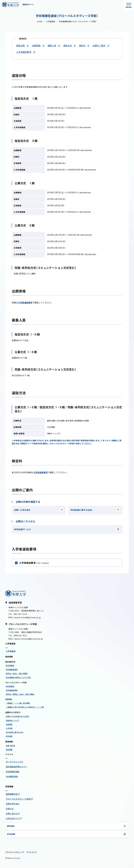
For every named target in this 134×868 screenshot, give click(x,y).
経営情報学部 (12, 794)
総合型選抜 (10, 665)
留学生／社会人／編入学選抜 (17, 673)
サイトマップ (32, 852)
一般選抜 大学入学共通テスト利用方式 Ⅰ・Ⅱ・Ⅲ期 (25, 707)
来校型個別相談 (13, 772)
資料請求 (11, 826)
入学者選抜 (51, 21)
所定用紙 (9, 736)
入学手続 (9, 728)
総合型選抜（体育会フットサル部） (18, 677)
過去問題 (9, 749)
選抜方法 (68, 46)
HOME (40, 21)
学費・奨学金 (11, 746)
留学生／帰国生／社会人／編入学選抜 (20, 694)
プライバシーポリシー (14, 852)
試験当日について (13, 720)
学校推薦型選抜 (12, 669)
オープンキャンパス (15, 762)
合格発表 (9, 724)
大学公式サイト (13, 818)
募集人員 (52, 46)
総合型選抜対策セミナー (16, 767)
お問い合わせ (12, 814)
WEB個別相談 (12, 776)
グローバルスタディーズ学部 (18, 799)
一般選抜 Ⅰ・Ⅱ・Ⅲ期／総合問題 (18, 703)
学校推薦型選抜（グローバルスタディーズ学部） (78, 21)
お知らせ (10, 809)
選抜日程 (21, 46)
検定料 (82, 46)
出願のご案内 (99, 46)
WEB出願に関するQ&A (81, 510)
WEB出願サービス (23, 529)
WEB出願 (11, 834)
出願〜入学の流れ (22, 510)
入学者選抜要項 (24, 52)
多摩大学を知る (13, 804)
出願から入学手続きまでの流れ (18, 716)
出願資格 (36, 46)
